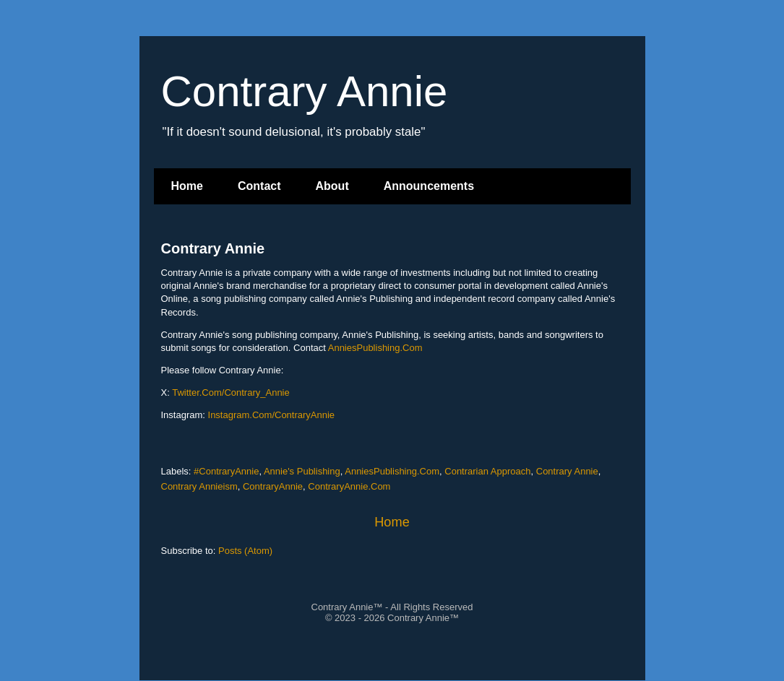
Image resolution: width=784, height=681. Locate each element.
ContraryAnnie (273, 486)
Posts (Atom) (245, 551)
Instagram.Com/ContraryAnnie (272, 415)
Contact (259, 186)
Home (187, 186)
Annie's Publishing (302, 471)
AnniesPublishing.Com (375, 348)
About (332, 186)
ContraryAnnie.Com (349, 486)
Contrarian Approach (487, 471)
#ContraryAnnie (226, 471)
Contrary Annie (213, 248)
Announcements (429, 186)
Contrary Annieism (199, 486)
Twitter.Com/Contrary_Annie (231, 392)
